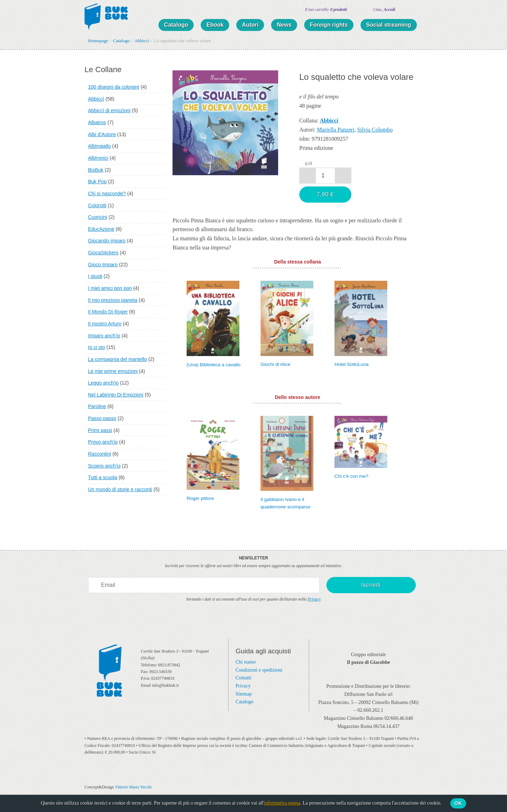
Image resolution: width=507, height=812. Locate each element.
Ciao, (384, 9)
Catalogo (176, 25)
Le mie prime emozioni (113, 371)
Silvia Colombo (375, 130)
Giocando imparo (107, 241)
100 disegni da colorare (114, 87)
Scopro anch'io (104, 466)
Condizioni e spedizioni (259, 670)
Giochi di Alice (276, 364)
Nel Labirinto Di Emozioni (116, 395)
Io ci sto (96, 347)
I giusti (95, 276)
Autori (250, 25)
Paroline (97, 406)
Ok (458, 803)
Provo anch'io (103, 442)
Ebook (215, 25)
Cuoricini (98, 217)
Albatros (97, 122)
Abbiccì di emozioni (109, 110)
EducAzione (101, 229)
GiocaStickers (103, 253)
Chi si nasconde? (107, 194)
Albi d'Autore (102, 134)
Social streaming (389, 25)
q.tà (309, 163)
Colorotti (97, 205)
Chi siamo (246, 662)
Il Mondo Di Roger (108, 312)
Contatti (243, 678)
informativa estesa (282, 803)
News (284, 25)
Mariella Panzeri (336, 130)
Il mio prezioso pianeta (113, 300)
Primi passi (100, 430)
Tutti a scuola (103, 477)
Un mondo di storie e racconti (120, 489)
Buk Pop (97, 182)
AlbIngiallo (99, 146)
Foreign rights (329, 25)
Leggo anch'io (103, 383)
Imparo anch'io (104, 336)
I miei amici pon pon (110, 288)
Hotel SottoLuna (352, 364)
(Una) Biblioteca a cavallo (214, 365)
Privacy (314, 599)
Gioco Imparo (103, 265)
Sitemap (244, 694)
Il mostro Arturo (105, 324)
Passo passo (102, 418)
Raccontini (99, 454)
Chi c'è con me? (351, 476)
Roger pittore (200, 498)
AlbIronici (98, 158)
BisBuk (96, 170)
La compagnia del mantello (117, 359)
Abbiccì (96, 99)
